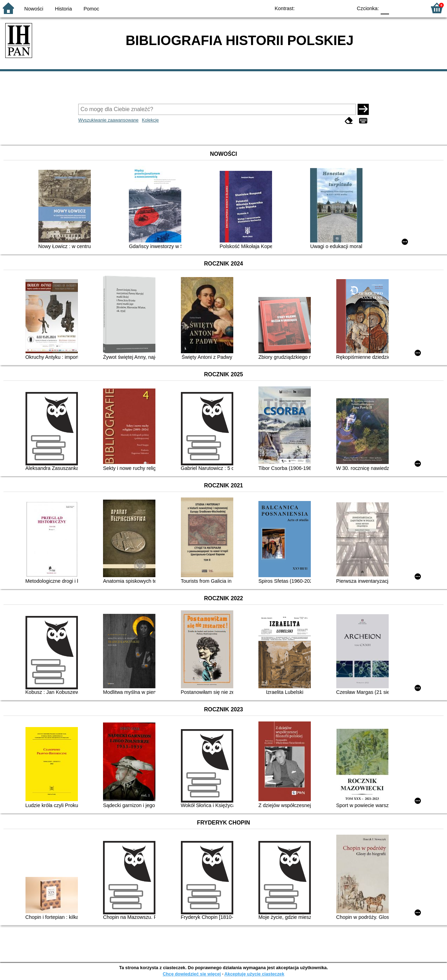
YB (331, 8)
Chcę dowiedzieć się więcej (192, 974)
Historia (63, 9)
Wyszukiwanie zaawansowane (108, 120)
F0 (385, 8)
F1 (397, 8)
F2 (413, 8)
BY (345, 8)
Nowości (34, 9)
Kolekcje (150, 120)
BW (317, 8)
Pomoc (91, 9)
